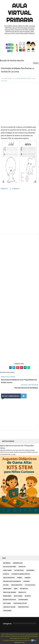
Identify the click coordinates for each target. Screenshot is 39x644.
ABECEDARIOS (7, 563)
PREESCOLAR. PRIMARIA (9, 592)
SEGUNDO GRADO (23, 600)
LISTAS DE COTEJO (30, 585)
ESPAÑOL (20, 578)
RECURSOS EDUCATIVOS (25, 79)
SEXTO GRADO (7, 603)
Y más (23, 642)
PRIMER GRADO (7, 596)
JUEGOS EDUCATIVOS (17, 585)
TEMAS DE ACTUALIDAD (9, 607)
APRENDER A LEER (18, 563)
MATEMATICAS (24, 589)
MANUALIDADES (7, 589)
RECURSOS (28, 596)
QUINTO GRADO (18, 596)
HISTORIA (6, 585)
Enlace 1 (4, 189)
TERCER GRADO (7, 611)
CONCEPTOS (22, 567)
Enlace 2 (16, 189)
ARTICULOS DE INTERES (10, 567)
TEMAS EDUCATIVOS (23, 607)
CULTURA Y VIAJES (19, 570)
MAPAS (16, 589)
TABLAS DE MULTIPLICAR (20, 603)
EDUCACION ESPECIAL (9, 578)
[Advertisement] (19, 103)
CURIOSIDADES (30, 570)
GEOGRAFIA (26, 581)
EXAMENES (28, 578)
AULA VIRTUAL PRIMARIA (20, 13)
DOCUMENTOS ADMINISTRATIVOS (21, 574)
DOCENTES (6, 574)
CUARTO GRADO (7, 570)
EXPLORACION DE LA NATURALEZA (12, 581)
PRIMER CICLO (22, 592)
